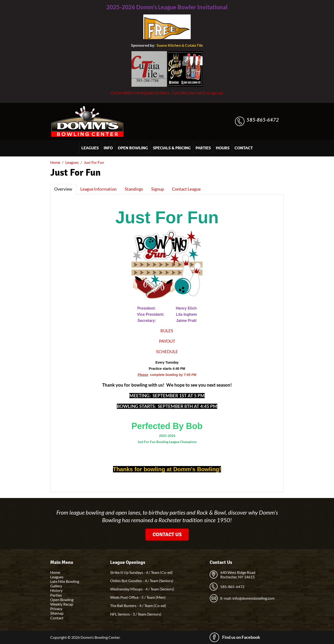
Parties (203, 148)
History (56, 590)
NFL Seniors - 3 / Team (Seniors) (136, 614)
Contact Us (167, 534)
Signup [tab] (158, 189)
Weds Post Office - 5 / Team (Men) (138, 597)
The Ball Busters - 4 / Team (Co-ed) (138, 605)
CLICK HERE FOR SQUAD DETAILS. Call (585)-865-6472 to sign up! (167, 93)
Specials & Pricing (172, 148)
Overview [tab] (63, 189)
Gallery (56, 586)
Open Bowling (133, 148)
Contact (244, 148)
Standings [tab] (134, 189)
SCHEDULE (167, 352)
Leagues (90, 148)
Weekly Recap (62, 604)
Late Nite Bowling (65, 581)
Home (55, 572)
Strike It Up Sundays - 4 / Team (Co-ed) (141, 572)
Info (108, 148)
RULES (167, 331)
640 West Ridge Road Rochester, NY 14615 (238, 575)
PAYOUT (167, 341)
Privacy (56, 609)
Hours (223, 148)
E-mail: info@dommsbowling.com (247, 598)
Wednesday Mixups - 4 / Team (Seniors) (142, 589)
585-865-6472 (263, 120)
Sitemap (57, 613)
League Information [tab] (98, 189)
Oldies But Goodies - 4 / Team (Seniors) (142, 581)
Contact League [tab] (186, 189)
